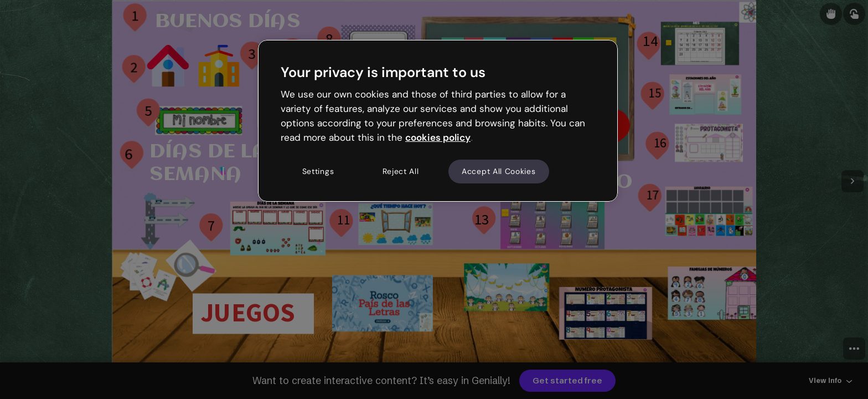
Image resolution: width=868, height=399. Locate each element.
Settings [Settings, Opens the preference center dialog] (318, 171)
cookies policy (438, 137)
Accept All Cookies (499, 171)
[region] (438, 121)
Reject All (401, 171)
